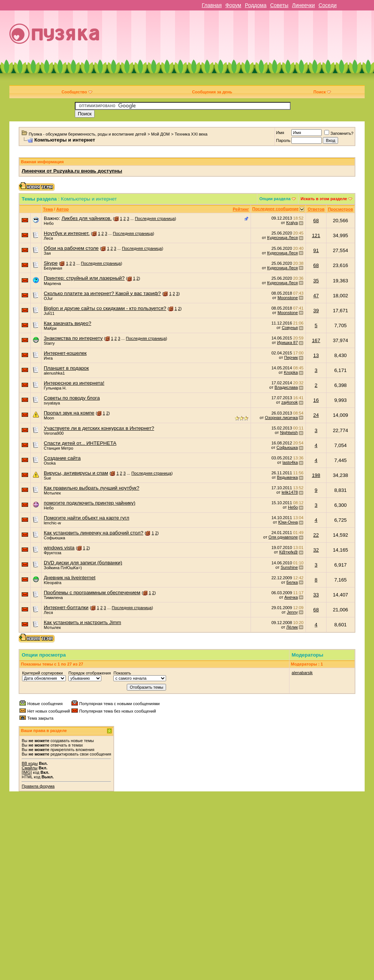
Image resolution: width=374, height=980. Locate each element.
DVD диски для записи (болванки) (83, 563)
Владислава (286, 387)
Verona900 (54, 433)
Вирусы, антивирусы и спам (76, 473)
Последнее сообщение (276, 209)
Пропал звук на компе (69, 413)
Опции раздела (275, 199)
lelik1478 (290, 492)
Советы (279, 5)
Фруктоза (53, 553)
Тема (48, 209)
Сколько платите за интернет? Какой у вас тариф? (102, 293)
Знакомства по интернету (73, 338)
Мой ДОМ (160, 134)
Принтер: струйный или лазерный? (84, 278)
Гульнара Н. (55, 388)
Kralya (292, 223)
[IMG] (27, 772)
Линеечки (304, 5)
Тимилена (53, 598)
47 (316, 296)
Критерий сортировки (42, 673)
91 (316, 250)
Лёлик (292, 627)
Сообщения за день (212, 92)
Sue (47, 478)
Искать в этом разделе (324, 199)
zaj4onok (289, 402)
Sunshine (289, 567)
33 (316, 595)
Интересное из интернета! (74, 383)
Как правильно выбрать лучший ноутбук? (91, 488)
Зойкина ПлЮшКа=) (63, 568)
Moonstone (288, 298)
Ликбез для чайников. (86, 218)
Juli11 (49, 313)
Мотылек (52, 493)
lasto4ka (290, 462)
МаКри (50, 328)
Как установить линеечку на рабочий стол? (93, 533)
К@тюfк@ (288, 552)
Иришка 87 (287, 342)
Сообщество (77, 92)
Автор (62, 209)
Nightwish (289, 432)
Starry (49, 343)
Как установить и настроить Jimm (82, 622)
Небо (49, 223)
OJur (48, 298)
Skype (51, 263)
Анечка (291, 597)
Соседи (328, 5)
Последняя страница (155, 218)
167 (316, 340)
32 (316, 550)
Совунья (290, 328)
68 (316, 221)
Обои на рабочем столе (71, 248)
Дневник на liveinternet (70, 578)
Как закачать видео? (68, 323)
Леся (48, 238)
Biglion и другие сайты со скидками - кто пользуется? (105, 308)
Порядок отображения (90, 673)
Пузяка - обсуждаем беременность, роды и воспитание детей (88, 134)
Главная (211, 5)
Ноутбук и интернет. (67, 233)
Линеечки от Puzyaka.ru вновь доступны (72, 171)
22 (316, 535)
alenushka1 (54, 373)
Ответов (316, 209)
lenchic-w (52, 523)
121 (316, 235)
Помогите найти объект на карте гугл (87, 518)
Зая (47, 253)
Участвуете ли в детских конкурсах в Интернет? (99, 428)
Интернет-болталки (66, 607)
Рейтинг (241, 209)
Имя (280, 133)
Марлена (52, 283)
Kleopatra (53, 583)
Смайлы (30, 768)
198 (316, 475)
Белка (292, 582)
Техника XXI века (191, 134)
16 (316, 400)
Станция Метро (59, 448)
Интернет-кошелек (65, 353)
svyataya (52, 403)
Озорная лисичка (281, 418)
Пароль (283, 140)
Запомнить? (339, 133)
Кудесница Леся (282, 238)
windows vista (59, 548)
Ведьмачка (288, 477)
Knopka (291, 372)
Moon (49, 418)
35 (316, 281)
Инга (48, 358)
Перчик (291, 357)
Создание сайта (62, 458)
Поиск (322, 92)
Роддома (256, 5)
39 (316, 311)
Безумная (53, 268)
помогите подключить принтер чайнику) (90, 503)
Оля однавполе (283, 537)
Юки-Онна (288, 522)
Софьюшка (287, 447)
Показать (122, 673)
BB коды (30, 763)
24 (316, 415)
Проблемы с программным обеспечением (92, 593)
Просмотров (341, 209)
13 (316, 355)
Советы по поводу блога (72, 398)
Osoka (50, 463)
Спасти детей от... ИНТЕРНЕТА (80, 443)
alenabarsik (302, 673)
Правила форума (38, 786)
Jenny (292, 612)
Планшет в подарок (66, 368)
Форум (233, 5)
